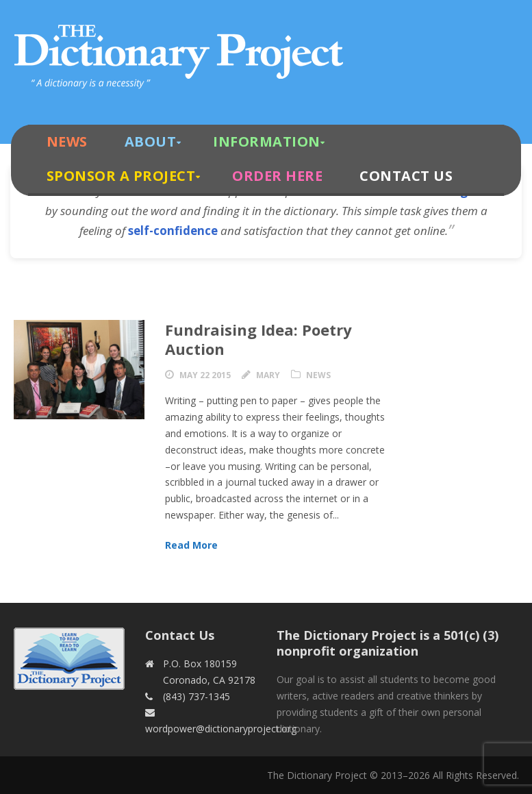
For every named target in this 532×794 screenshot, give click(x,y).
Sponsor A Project (121, 176)
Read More (191, 545)
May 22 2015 (205, 375)
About (151, 141)
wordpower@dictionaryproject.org (221, 729)
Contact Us (406, 176)
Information (267, 141)
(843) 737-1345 (197, 696)
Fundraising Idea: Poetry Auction (258, 339)
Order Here (277, 176)
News (67, 141)
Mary (268, 375)
